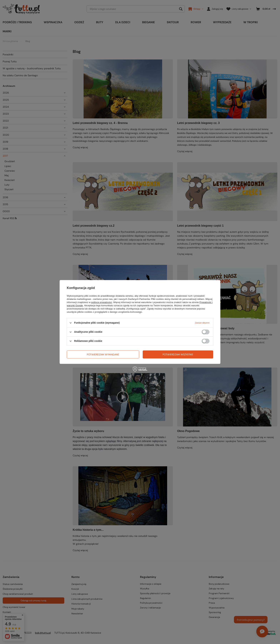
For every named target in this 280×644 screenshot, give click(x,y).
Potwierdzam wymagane (103, 355)
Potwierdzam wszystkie (178, 355)
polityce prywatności (102, 302)
